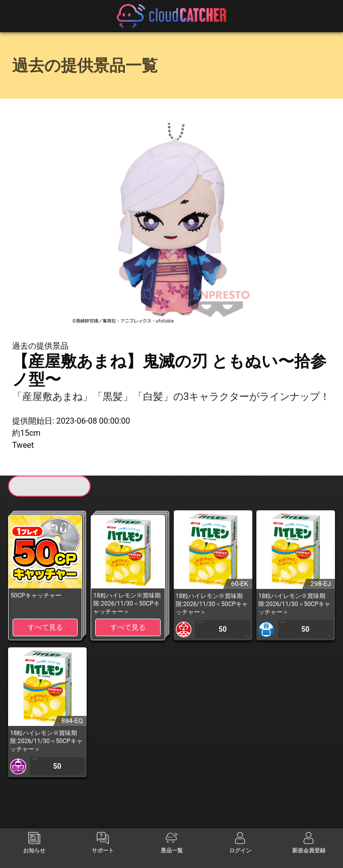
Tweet (23, 445)
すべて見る (45, 627)
